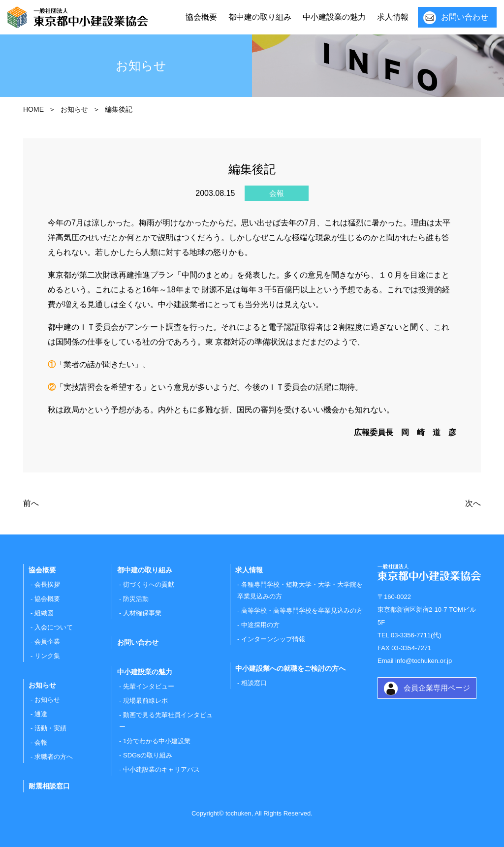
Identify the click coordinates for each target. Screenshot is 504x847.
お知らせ (47, 700)
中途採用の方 (260, 625)
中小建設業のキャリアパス (161, 769)
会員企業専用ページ (437, 688)
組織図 (44, 613)
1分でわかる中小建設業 (157, 741)
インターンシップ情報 (273, 639)
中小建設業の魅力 (334, 17)
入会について (54, 627)
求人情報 (393, 17)
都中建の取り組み (260, 17)
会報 (41, 742)
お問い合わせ (465, 17)
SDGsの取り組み (148, 755)
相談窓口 (254, 683)
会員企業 (47, 642)
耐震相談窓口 (49, 786)
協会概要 (201, 17)
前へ (31, 503)
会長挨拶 (47, 584)
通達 (41, 714)
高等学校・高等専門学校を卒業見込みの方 (302, 611)
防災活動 (136, 599)
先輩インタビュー (149, 686)
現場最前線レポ (145, 701)
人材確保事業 (142, 613)
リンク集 (47, 656)
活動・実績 (50, 728)
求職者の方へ (54, 757)
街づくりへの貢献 (149, 584)
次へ (473, 503)
